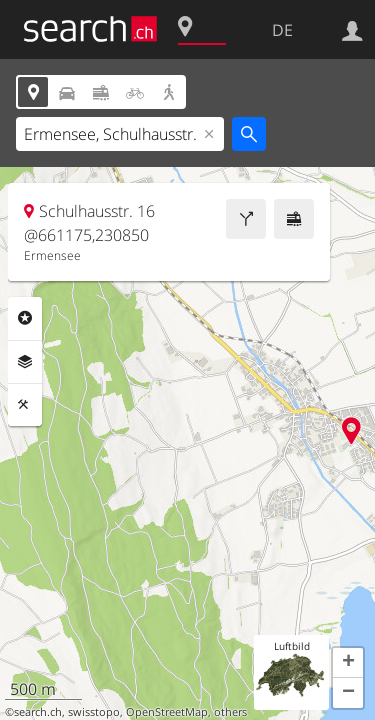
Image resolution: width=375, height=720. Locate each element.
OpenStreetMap (167, 712)
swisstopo (94, 712)
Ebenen (25, 362)
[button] (348, 663)
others (230, 712)
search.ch (38, 712)
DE (282, 30)
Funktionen (25, 405)
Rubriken (25, 318)
